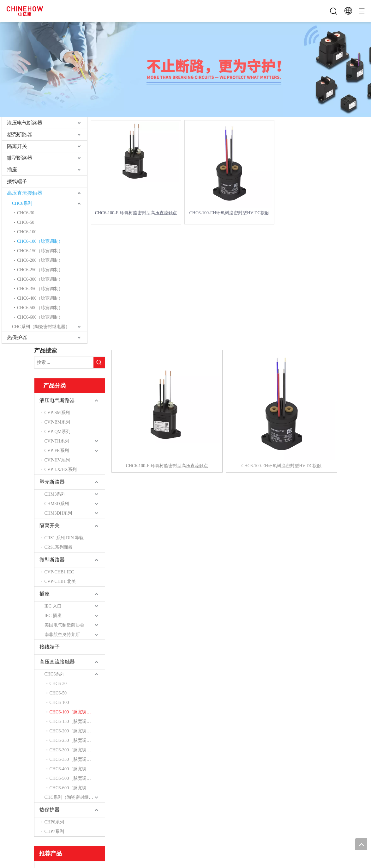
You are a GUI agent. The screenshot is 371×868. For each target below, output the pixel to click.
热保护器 (17, 337)
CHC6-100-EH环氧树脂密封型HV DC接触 (230, 213)
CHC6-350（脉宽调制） (40, 289)
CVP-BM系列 (57, 422)
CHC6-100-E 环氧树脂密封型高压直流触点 (136, 213)
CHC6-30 (26, 213)
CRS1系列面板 (59, 547)
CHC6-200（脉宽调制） (40, 260)
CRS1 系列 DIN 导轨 (64, 538)
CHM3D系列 (57, 504)
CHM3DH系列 (58, 513)
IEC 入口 (53, 606)
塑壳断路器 (20, 134)
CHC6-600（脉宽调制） (40, 317)
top (361, 844)
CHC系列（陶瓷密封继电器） (41, 327)
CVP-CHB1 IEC (59, 572)
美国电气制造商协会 (64, 625)
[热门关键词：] (99, 363)
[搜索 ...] (64, 363)
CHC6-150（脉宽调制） (40, 251)
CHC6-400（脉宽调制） (40, 298)
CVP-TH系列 (57, 441)
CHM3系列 (55, 494)
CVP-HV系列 (57, 460)
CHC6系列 (22, 203)
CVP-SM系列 (57, 413)
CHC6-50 (26, 222)
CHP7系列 (54, 831)
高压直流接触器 (25, 193)
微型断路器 (20, 158)
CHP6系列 (54, 822)
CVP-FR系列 (57, 451)
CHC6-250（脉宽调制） (40, 270)
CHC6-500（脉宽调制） (40, 308)
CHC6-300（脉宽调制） (40, 279)
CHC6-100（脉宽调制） (40, 241)
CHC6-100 (27, 232)
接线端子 (17, 181)
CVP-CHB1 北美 (60, 581)
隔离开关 (17, 146)
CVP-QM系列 (57, 432)
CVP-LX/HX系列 (61, 470)
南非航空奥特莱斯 (62, 635)
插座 (12, 170)
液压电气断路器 (25, 123)
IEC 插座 (53, 616)
